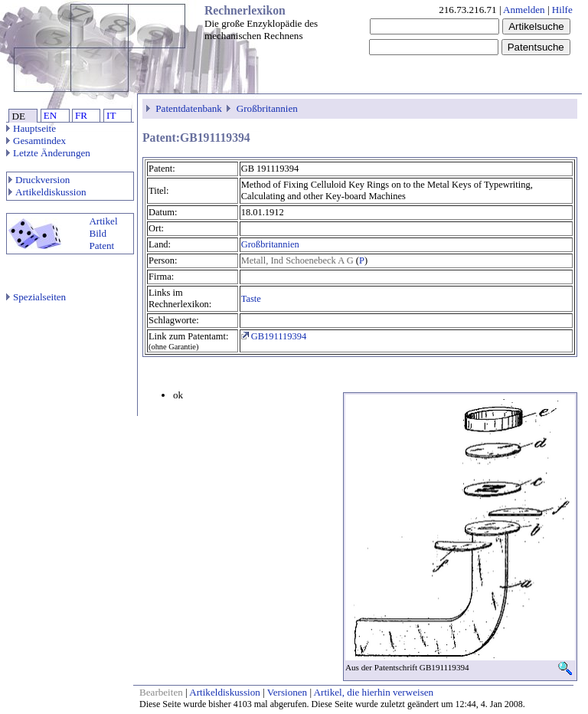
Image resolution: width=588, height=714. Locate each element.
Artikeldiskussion (47, 192)
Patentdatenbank (189, 108)
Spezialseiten (36, 297)
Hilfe (562, 10)
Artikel (103, 221)
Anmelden (524, 10)
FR (81, 115)
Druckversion (39, 180)
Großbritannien (267, 108)
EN (50, 115)
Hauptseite (31, 128)
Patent (101, 246)
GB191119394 (274, 336)
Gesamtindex (36, 141)
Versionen (287, 692)
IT (111, 115)
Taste (251, 299)
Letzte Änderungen (48, 153)
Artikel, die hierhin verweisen (374, 692)
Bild (98, 233)
